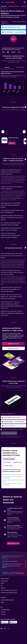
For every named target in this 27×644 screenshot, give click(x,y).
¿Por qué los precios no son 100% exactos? (14, 567)
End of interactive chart (2, 92)
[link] (12, 143)
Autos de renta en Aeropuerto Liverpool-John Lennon (13, 481)
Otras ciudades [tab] (7, 462)
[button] (2, 2)
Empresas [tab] (7, 67)
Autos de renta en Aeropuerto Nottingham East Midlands (13, 484)
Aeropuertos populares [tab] (9, 459)
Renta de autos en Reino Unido (16, 572)
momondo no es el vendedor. (14, 561)
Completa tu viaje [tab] (17, 462)
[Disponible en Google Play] (5, 622)
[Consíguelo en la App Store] (13, 622)
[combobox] (5, 22)
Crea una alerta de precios (13, 535)
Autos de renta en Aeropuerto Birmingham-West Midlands (13, 477)
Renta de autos (6, 572)
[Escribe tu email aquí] (15, 426)
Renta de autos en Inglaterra (8, 574)
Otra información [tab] (20, 67)
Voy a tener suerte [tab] (8, 466)
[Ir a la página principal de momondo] (10, 2)
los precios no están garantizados (13, 557)
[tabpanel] (13, 84)
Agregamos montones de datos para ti (14, 564)
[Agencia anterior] (3, 132)
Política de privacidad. (14, 437)
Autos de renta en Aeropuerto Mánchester (12, 474)
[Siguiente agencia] (24, 132)
